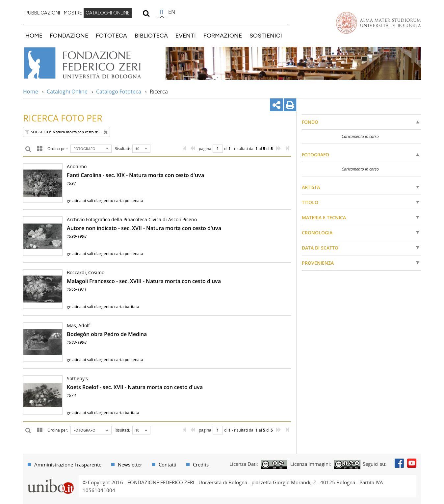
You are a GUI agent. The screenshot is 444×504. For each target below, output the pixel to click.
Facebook (399, 463)
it (162, 12)
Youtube (412, 463)
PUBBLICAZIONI (43, 13)
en (172, 12)
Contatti (168, 464)
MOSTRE (73, 13)
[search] (146, 13)
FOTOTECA (111, 35)
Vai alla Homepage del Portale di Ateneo (379, 23)
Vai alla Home (91, 63)
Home (31, 92)
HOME (34, 35)
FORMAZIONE (223, 35)
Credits (201, 464)
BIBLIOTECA (151, 35)
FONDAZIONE (69, 35)
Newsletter (130, 464)
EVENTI (186, 35)
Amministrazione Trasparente (68, 464)
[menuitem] (43, 13)
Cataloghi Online (67, 92)
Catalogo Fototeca (119, 92)
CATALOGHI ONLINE (108, 13)
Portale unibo (51, 479)
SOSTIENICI (266, 35)
